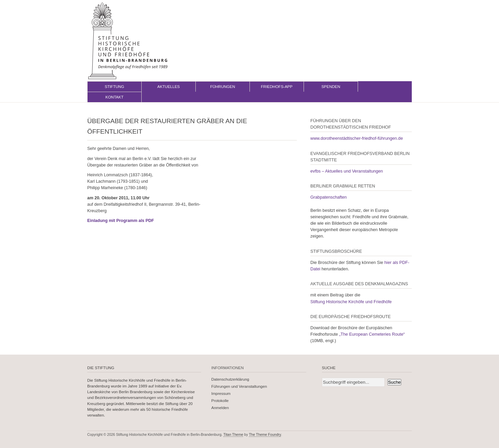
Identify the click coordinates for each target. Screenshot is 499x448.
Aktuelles (169, 87)
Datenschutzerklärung (230, 379)
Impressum (221, 394)
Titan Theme (233, 434)
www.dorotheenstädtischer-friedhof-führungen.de (357, 138)
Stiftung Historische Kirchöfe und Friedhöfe (351, 302)
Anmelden (220, 408)
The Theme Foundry (265, 434)
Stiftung (115, 87)
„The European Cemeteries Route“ (372, 334)
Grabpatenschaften (329, 197)
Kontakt (115, 97)
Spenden (331, 87)
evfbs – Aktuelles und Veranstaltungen (347, 171)
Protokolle (220, 401)
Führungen (223, 87)
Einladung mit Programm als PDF (121, 221)
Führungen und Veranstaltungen (239, 386)
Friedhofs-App (277, 87)
